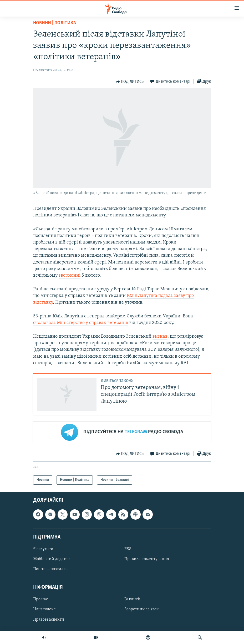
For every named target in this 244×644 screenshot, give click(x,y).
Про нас (40, 599)
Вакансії (132, 599)
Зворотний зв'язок (142, 609)
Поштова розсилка (50, 569)
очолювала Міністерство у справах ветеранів (81, 323)
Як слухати (43, 549)
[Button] (130, 82)
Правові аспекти (49, 619)
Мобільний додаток (52, 559)
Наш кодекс (44, 609)
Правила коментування (147, 559)
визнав (160, 336)
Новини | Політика (55, 23)
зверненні (70, 275)
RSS (128, 549)
